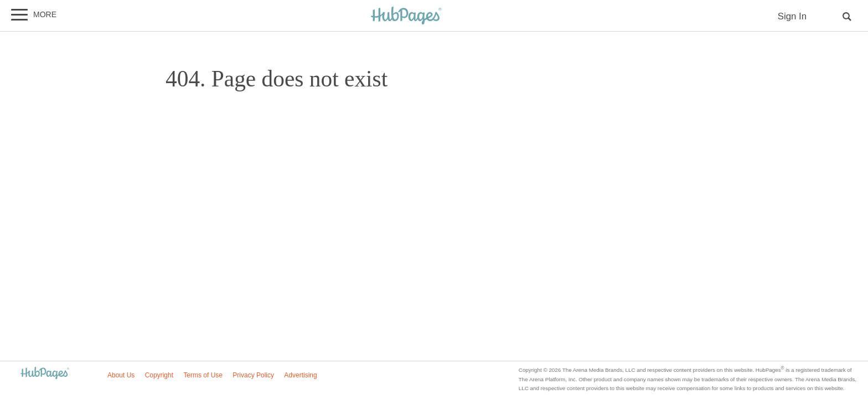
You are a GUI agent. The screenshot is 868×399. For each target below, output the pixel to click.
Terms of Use (203, 375)
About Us (121, 375)
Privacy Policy (253, 375)
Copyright (159, 375)
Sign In (792, 16)
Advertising (300, 375)
